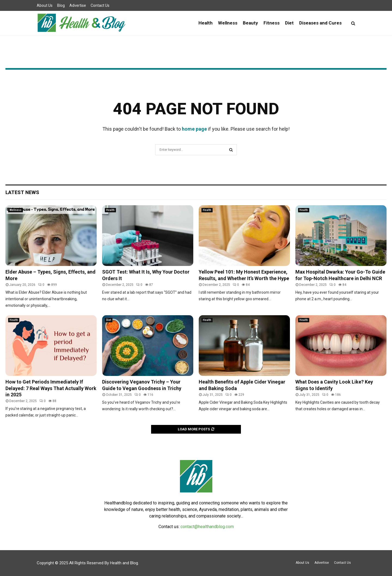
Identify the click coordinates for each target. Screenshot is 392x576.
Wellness (228, 23)
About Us (45, 5)
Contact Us (100, 5)
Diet (289, 23)
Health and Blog (124, 563)
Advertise (78, 5)
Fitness (272, 23)
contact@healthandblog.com (207, 527)
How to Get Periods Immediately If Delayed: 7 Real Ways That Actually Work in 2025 (51, 388)
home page (194, 129)
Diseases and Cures (320, 23)
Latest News (22, 192)
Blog (61, 5)
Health (206, 23)
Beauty (250, 23)
